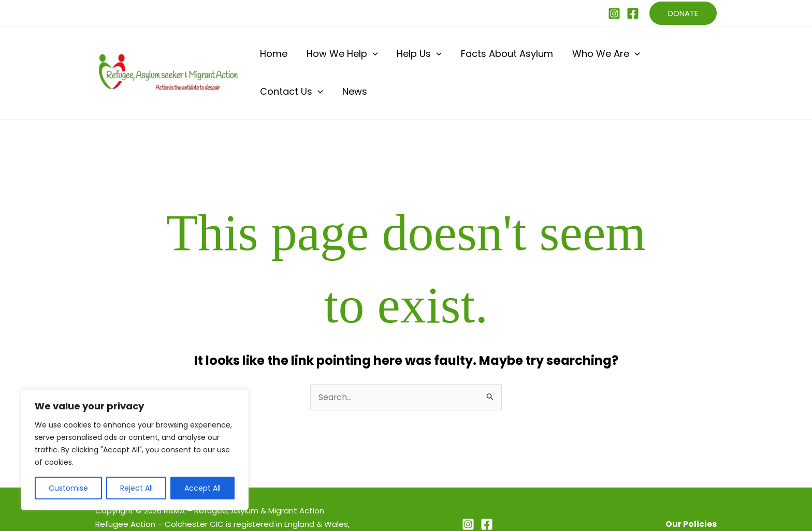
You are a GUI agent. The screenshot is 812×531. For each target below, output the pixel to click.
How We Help (331, 58)
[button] (683, 13)
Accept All (202, 488)
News (699, 58)
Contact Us (645, 58)
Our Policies (691, 495)
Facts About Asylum (479, 58)
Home (272, 58)
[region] (135, 450)
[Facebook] (633, 13)
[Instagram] (614, 13)
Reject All (136, 488)
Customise (68, 488)
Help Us (400, 58)
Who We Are (569, 58)
